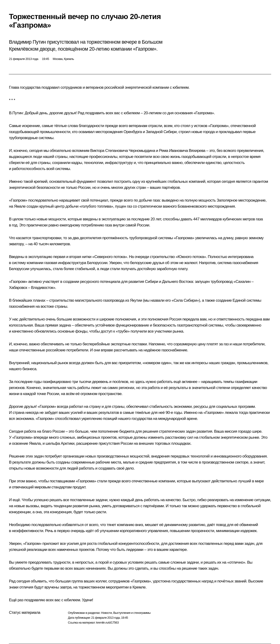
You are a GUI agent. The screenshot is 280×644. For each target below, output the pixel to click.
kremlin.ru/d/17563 (107, 623)
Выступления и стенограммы (132, 613)
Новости (106, 613)
